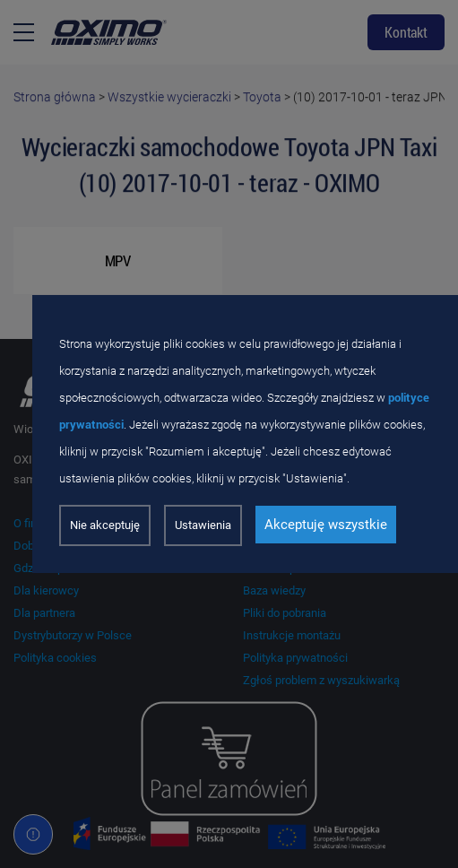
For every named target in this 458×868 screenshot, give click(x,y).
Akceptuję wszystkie (326, 525)
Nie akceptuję (105, 525)
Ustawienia (203, 525)
